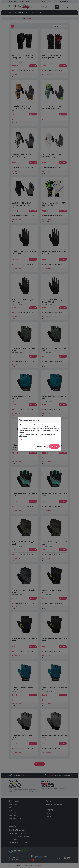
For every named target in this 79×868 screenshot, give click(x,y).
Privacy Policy (23, 436)
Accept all (54, 446)
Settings (22, 440)
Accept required (41, 446)
